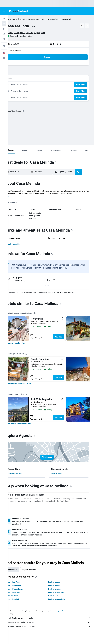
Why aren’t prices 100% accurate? (52, 634)
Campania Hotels (42, 19)
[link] (25, 345)
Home (16, 19)
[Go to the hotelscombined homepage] (18, 11)
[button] (4, 11)
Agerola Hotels (60, 19)
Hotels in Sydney (58, 593)
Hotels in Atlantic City (60, 600)
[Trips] (4, 46)
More (15, 198)
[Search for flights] (4, 18)
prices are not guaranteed (65, 618)
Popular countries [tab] (38, 577)
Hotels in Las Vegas (21, 589)
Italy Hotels (24, 19)
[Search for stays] (4, 24)
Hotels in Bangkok (21, 607)
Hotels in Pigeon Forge (22, 596)
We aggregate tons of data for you (52, 630)
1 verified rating (34, 36)
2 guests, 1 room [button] (22, 51)
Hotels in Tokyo (58, 603)
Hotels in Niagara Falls (60, 607)
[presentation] (31, 111)
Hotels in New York (21, 600)
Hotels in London (20, 603)
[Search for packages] (4, 34)
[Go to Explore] (4, 39)
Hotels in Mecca (58, 589)
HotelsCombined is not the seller (52, 625)
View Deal (67, 339)
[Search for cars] (4, 29)
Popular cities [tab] (20, 577)
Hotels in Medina (58, 596)
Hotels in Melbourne (21, 593)
